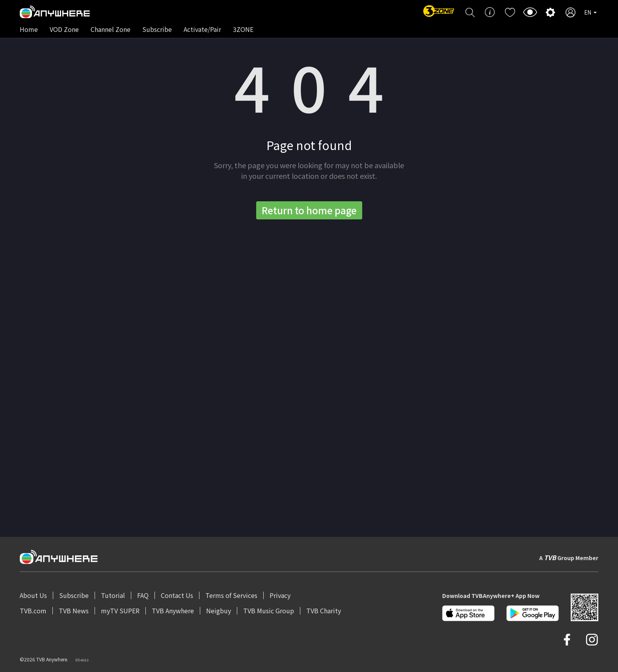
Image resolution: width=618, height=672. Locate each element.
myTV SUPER (120, 611)
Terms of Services (231, 595)
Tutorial (113, 595)
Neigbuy (219, 611)
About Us (33, 595)
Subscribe (157, 29)
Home (29, 29)
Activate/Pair (202, 29)
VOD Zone (64, 29)
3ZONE (243, 29)
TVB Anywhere (173, 611)
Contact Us (177, 595)
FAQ (143, 595)
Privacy (280, 595)
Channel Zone (111, 29)
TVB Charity (324, 611)
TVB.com (33, 611)
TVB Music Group (269, 611)
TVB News (74, 611)
